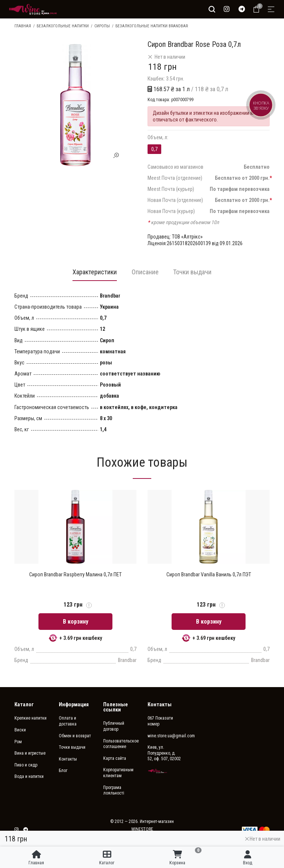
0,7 (154, 149)
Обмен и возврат (75, 736)
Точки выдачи (72, 748)
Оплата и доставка (68, 721)
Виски (20, 730)
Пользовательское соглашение (120, 744)
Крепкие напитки (31, 718)
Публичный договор (114, 727)
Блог (63, 771)
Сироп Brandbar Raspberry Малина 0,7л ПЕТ (75, 575)
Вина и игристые (30, 754)
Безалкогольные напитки (63, 26)
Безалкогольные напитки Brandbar (152, 26)
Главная (23, 26)
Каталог (24, 705)
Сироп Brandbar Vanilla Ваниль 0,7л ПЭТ (209, 575)
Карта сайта (115, 759)
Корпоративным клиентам (118, 773)
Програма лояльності (114, 791)
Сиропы (102, 26)
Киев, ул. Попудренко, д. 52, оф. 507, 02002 (164, 753)
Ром (18, 742)
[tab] (95, 274)
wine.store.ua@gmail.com (164, 736)
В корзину (76, 622)
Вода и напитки (29, 777)
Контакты (68, 759)
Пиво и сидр (26, 765)
